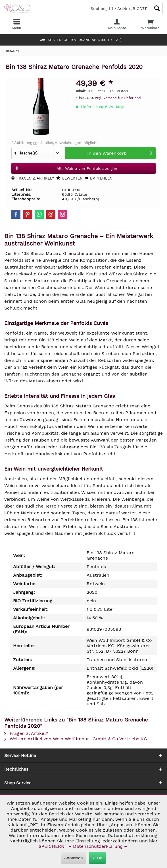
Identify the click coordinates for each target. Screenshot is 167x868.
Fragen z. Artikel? (33, 178)
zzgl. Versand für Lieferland (118, 98)
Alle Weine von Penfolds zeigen (66, 167)
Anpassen (74, 858)
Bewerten (69, 178)
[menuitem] (150, 24)
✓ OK (97, 858)
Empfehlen (99, 178)
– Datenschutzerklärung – (98, 846)
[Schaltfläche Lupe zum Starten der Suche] (157, 8)
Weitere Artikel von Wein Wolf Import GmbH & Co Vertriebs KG (76, 739)
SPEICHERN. (53, 846)
